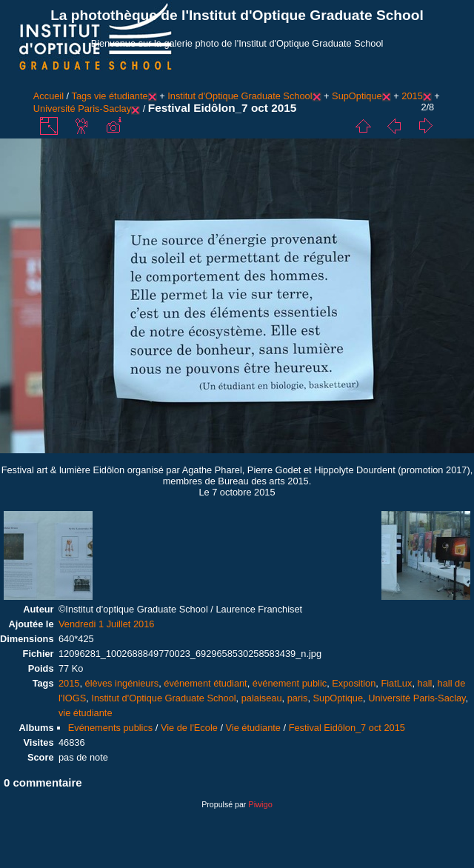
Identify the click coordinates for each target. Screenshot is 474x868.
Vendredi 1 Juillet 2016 (107, 624)
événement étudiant (205, 683)
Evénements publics (111, 728)
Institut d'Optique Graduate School (240, 96)
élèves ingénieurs (122, 683)
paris (298, 698)
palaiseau (262, 698)
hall (425, 683)
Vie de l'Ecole (189, 728)
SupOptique (357, 96)
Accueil (49, 96)
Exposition (354, 683)
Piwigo (260, 804)
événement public (290, 683)
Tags (82, 96)
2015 (412, 96)
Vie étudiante (253, 728)
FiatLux (396, 683)
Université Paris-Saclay (82, 108)
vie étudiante (121, 96)
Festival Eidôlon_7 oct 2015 (347, 728)
